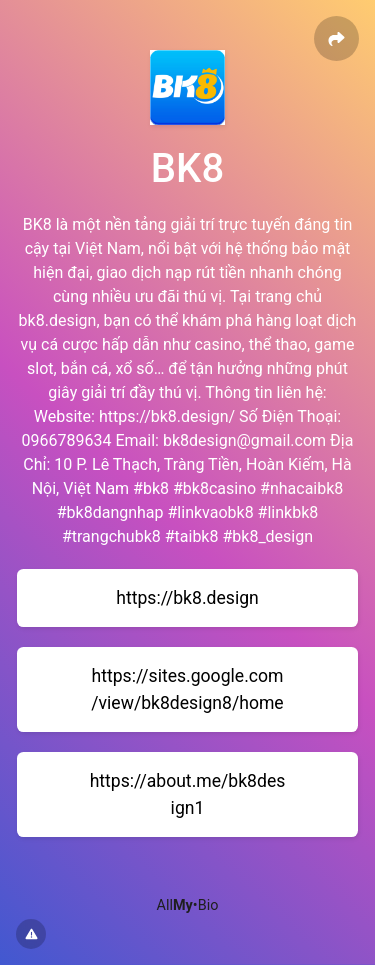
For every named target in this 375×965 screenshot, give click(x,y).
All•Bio (188, 905)
